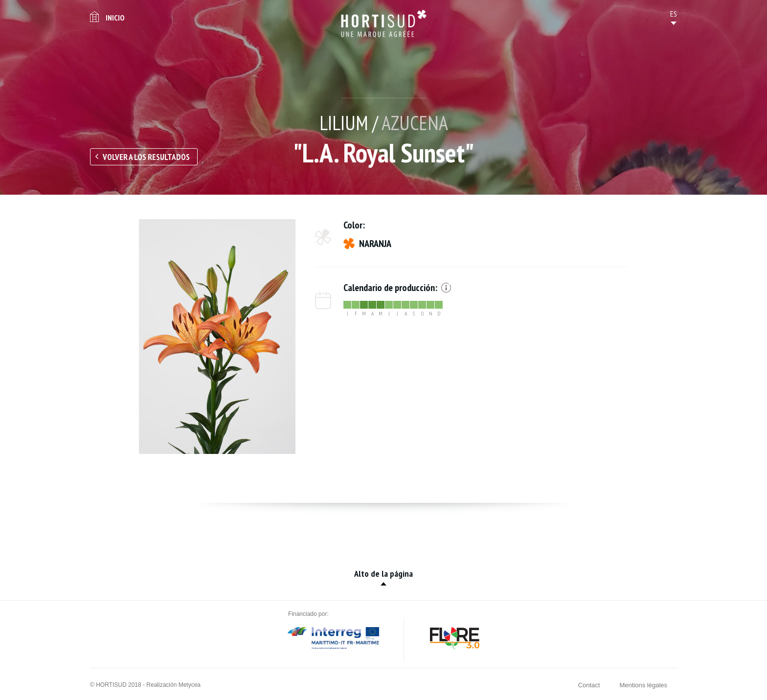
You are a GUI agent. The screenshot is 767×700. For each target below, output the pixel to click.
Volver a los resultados (146, 157)
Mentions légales (643, 685)
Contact (589, 685)
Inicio (115, 18)
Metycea (190, 685)
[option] (217, 337)
